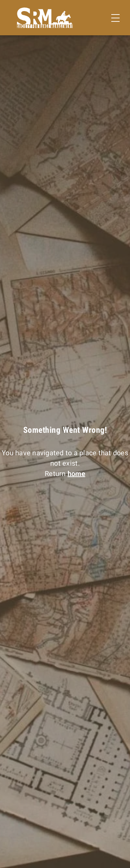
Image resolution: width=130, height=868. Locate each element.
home (76, 474)
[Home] (45, 18)
